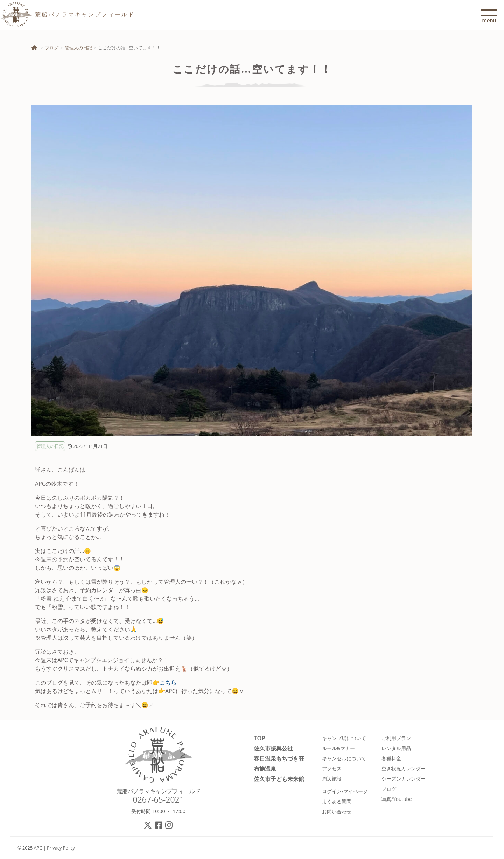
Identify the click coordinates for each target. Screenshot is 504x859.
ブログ (52, 48)
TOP (259, 738)
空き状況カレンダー (404, 768)
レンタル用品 (396, 748)
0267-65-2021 (158, 799)
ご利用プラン (396, 738)
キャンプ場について (344, 738)
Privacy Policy (61, 848)
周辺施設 (332, 779)
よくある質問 (337, 801)
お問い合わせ (337, 812)
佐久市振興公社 (273, 748)
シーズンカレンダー (404, 779)
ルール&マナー (338, 748)
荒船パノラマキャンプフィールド (159, 791)
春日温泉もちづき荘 (279, 758)
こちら (168, 683)
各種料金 (391, 758)
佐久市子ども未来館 (279, 779)
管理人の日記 (78, 48)
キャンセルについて (344, 758)
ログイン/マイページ (345, 791)
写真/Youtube (397, 799)
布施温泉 (265, 768)
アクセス (332, 768)
